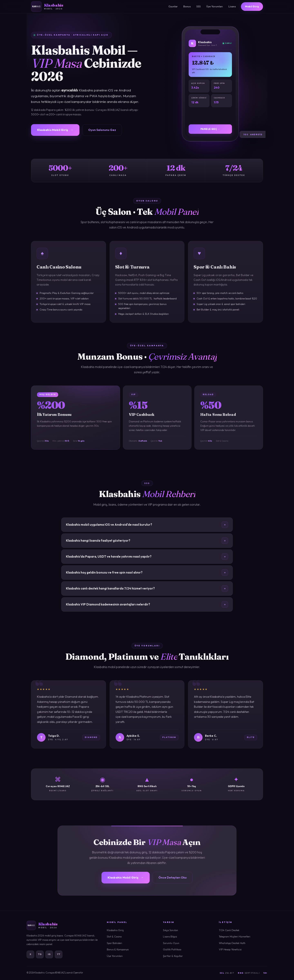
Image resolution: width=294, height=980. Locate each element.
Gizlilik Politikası (172, 949)
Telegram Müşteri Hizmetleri (235, 936)
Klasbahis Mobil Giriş (55, 130)
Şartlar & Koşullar (173, 956)
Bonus (187, 6)
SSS (199, 6)
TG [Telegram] (40, 954)
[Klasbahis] (47, 7)
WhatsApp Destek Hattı (232, 943)
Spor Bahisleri (114, 943)
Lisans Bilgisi (170, 936)
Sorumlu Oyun (171, 943)
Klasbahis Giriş (115, 930)
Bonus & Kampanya (118, 949)
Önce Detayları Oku (173, 878)
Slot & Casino (114, 936)
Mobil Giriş (252, 6)
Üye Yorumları (215, 6)
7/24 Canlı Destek (229, 930)
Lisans (232, 6)
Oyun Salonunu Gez (102, 130)
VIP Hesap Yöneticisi (230, 949)
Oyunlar (173, 6)
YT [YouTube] (59, 954)
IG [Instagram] (49, 954)
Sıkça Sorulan (170, 930)
